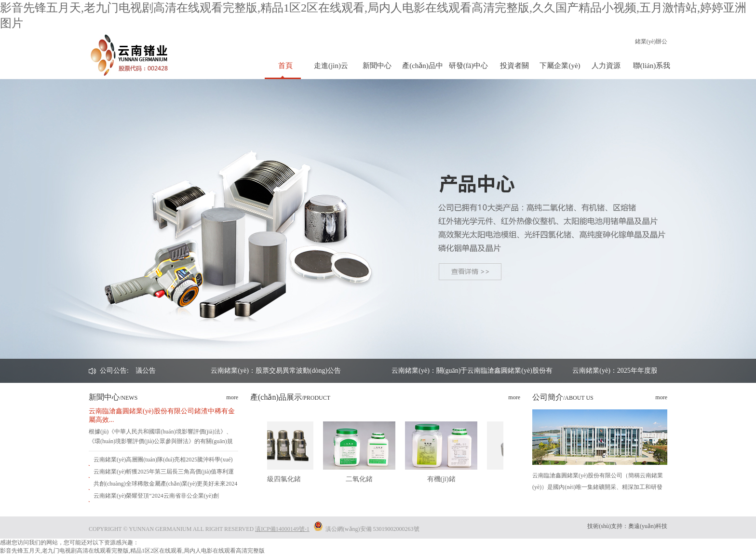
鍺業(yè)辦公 (651, 41)
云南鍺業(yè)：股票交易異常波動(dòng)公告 (349, 371)
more (232, 397)
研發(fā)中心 (469, 66)
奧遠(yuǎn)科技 (648, 526)
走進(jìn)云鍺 (331, 70)
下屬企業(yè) (560, 66)
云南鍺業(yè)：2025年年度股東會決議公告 (166, 371)
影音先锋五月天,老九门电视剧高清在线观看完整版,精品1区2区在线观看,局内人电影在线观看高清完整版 (132, 551)
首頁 (285, 66)
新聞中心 (377, 66)
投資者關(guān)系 (514, 70)
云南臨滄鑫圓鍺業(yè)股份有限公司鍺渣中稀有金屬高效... (162, 415)
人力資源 (606, 66)
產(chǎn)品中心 (423, 70)
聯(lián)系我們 (652, 70)
